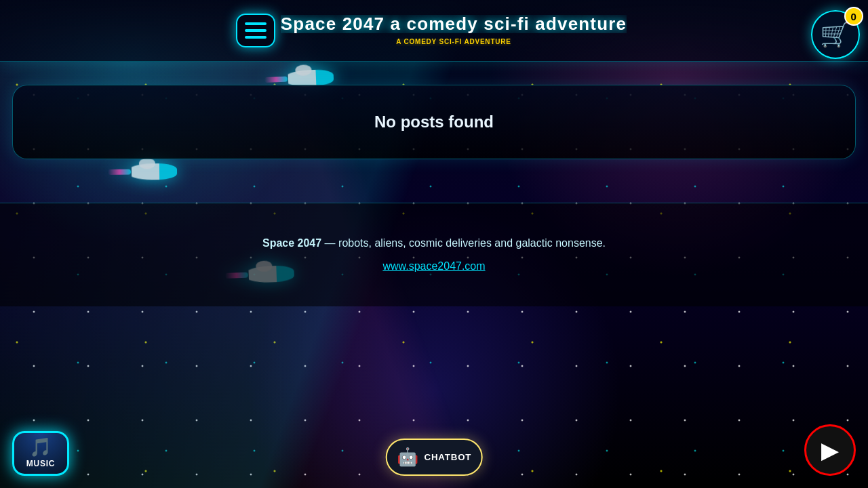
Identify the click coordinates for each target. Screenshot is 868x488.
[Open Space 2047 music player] (41, 453)
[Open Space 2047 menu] (256, 30)
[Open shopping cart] (835, 35)
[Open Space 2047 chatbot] (434, 457)
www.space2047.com (434, 266)
